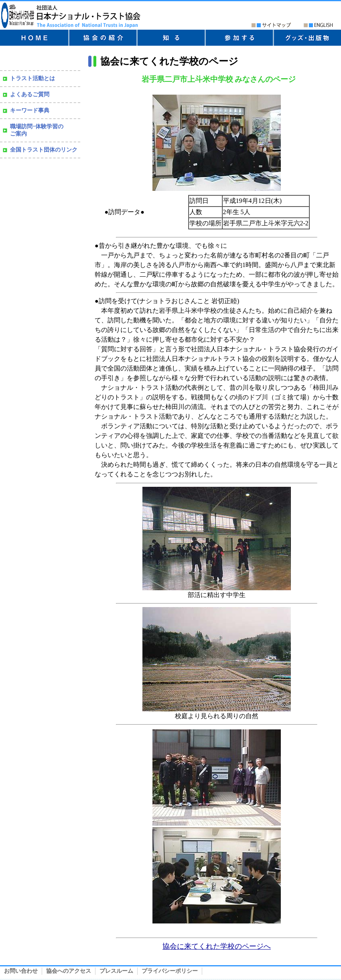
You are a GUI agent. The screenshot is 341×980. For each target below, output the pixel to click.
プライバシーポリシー (170, 971)
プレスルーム (116, 971)
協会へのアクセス (69, 971)
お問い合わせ (21, 971)
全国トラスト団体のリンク (44, 150)
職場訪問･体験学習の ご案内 (37, 130)
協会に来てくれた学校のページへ (217, 946)
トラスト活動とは (32, 78)
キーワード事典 (30, 110)
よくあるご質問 (30, 94)
